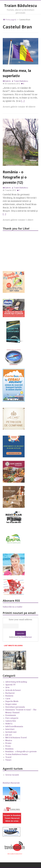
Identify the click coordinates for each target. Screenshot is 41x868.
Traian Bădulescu (21, 6)
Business (9, 696)
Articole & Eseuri (13, 690)
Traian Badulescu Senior (17, 754)
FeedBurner (27, 637)
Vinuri (8, 760)
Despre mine (11, 704)
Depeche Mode (12, 701)
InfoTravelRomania (14, 726)
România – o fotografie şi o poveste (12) (15, 177)
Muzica (9, 740)
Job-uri (9, 735)
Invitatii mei (11, 732)
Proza (8, 746)
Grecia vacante (12, 775)
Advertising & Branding (16, 682)
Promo (8, 743)
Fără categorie (12, 718)
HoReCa (9, 724)
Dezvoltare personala (15, 707)
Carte (8, 699)
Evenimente (11, 715)
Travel (8, 757)
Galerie (8, 81)
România (9, 749)
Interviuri (10, 729)
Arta (7, 687)
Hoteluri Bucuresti (11, 783)
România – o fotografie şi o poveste (21, 751)
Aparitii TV (10, 685)
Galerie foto (11, 721)
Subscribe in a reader (13, 607)
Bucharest (10, 693)
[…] (23, 101)
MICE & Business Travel (16, 738)
